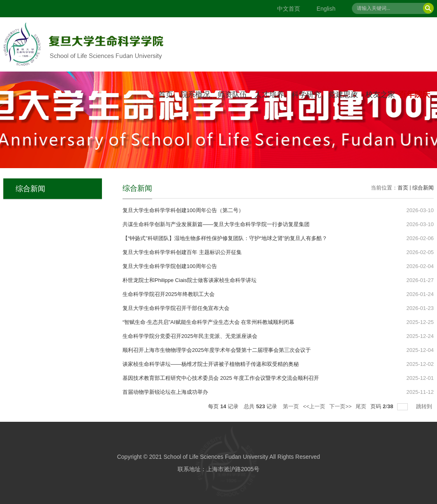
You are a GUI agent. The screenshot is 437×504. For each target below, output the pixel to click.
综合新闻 (423, 188)
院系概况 (195, 95)
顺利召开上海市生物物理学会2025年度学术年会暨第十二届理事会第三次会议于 (217, 350)
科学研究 (306, 95)
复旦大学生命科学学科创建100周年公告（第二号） (183, 210)
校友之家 (380, 95)
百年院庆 (414, 94)
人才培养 (269, 95)
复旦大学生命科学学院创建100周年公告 (170, 266)
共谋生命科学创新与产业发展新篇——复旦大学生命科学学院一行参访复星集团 (216, 224)
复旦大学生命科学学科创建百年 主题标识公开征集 (182, 252)
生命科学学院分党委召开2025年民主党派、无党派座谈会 (190, 336)
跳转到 (425, 406)
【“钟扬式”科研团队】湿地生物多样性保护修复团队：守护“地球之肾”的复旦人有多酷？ (225, 238)
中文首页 (289, 9)
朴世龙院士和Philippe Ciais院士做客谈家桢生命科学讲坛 (190, 280)
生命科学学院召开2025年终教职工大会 (169, 294)
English (326, 9)
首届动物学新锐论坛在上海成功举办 (165, 392)
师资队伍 (232, 95)
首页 (166, 95)
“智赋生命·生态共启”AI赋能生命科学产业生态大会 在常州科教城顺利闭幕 (208, 322)
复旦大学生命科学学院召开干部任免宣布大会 (176, 308)
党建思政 (343, 95)
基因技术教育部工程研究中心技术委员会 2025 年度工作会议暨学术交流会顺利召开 (221, 378)
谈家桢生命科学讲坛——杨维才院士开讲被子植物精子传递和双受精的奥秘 (211, 364)
